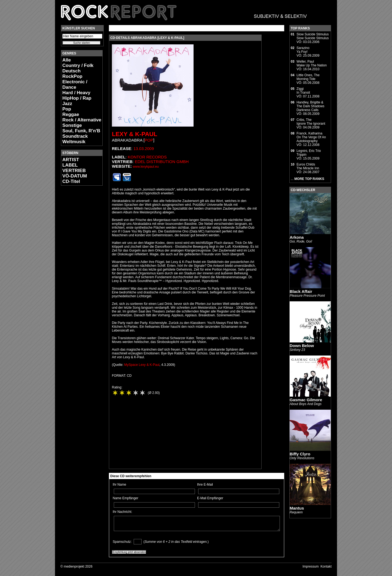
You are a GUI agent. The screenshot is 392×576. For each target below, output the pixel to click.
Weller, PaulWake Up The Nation (312, 63)
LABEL (70, 165)
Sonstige (72, 125)
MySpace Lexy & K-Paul (142, 365)
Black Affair (301, 291)
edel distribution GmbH (162, 162)
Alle (67, 60)
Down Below (302, 346)
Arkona (297, 237)
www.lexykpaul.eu (146, 167)
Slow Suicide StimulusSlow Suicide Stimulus (313, 36)
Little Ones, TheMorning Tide (308, 77)
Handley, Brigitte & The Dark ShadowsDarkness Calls (310, 106)
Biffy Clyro (300, 454)
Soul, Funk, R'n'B (81, 131)
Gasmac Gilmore (306, 400)
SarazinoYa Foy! (303, 50)
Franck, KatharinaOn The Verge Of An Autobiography (311, 137)
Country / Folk (78, 65)
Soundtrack (75, 136)
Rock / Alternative (82, 120)
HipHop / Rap (77, 98)
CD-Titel (71, 181)
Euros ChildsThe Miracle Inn (308, 166)
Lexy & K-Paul (135, 134)
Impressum (310, 566)
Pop (67, 109)
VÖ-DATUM (75, 176)
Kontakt (326, 566)
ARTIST (71, 160)
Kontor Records (147, 157)
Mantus (297, 508)
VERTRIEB (74, 171)
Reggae (71, 114)
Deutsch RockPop (72, 74)
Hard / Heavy (76, 93)
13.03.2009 (144, 148)
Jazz (67, 104)
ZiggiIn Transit (303, 91)
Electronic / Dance (75, 85)
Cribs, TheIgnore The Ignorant (311, 122)
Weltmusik (74, 142)
